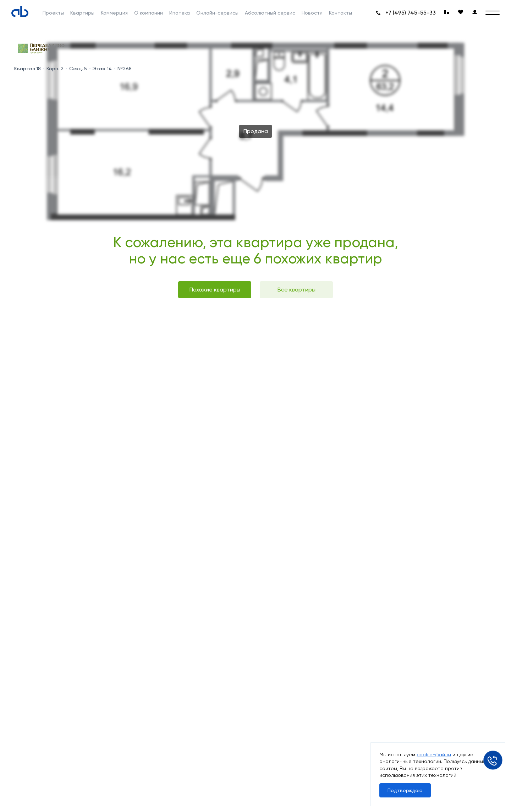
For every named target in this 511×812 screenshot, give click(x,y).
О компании (149, 13)
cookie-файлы (434, 754)
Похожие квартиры (215, 290)
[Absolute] (20, 11)
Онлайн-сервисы (217, 13)
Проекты (53, 13)
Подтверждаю (405, 790)
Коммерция (114, 13)
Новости (312, 13)
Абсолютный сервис (270, 13)
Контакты (340, 13)
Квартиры (82, 13)
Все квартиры (296, 290)
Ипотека (180, 13)
